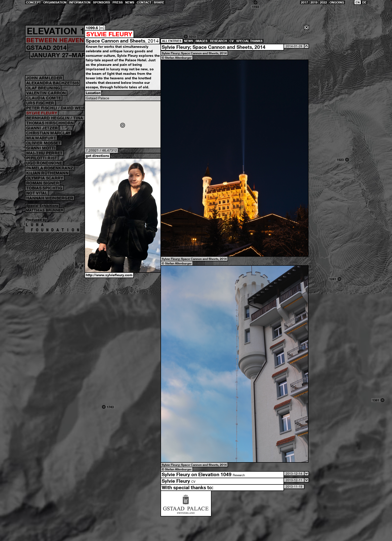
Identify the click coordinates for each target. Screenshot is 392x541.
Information (80, 2)
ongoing (337, 2)
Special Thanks (249, 41)
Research (218, 41)
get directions (97, 156)
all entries (172, 41)
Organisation (55, 2)
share (159, 2)
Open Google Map (123, 124)
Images (201, 41)
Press (118, 2)
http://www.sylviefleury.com (109, 275)
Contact (144, 2)
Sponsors (101, 2)
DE (364, 2)
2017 (304, 2)
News (130, 2)
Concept (33, 2)
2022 (323, 2)
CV (232, 41)
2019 (314, 2)
